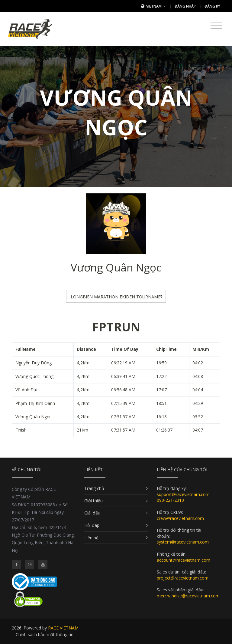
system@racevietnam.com (183, 542)
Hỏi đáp (92, 525)
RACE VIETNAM (63, 628)
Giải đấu (92, 513)
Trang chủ (94, 488)
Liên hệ (91, 538)
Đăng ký (212, 6)
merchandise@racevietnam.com (188, 596)
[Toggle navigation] (216, 25)
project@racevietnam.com (183, 578)
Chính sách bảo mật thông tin (45, 634)
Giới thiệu (93, 501)
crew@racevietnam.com (180, 518)
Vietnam (156, 6)
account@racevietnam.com (184, 560)
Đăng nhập (185, 6)
